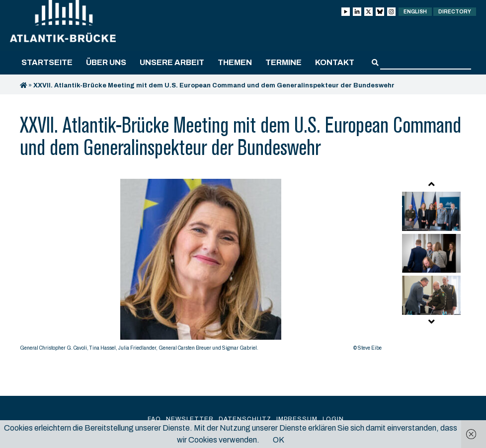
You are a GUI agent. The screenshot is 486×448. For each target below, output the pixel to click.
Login (333, 419)
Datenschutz (245, 419)
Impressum (297, 419)
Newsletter (190, 419)
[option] (201, 267)
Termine (283, 62)
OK (279, 440)
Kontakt (335, 62)
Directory (455, 12)
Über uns (106, 62)
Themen (235, 62)
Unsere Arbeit (172, 62)
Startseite (47, 62)
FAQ (154, 419)
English (415, 12)
